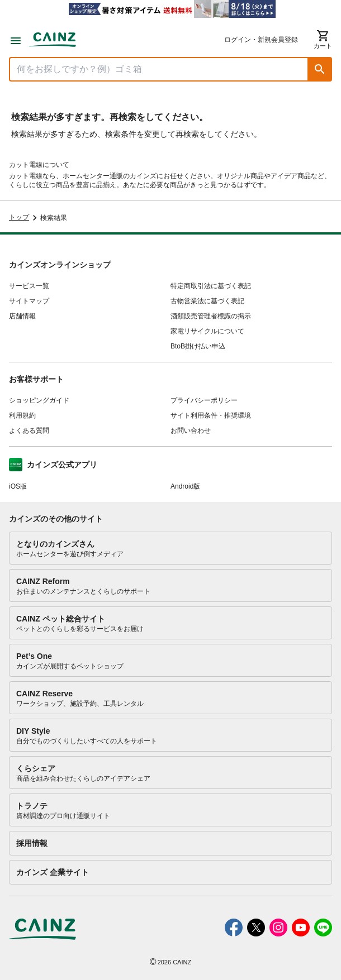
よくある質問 (29, 431)
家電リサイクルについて (207, 331)
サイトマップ (29, 301)
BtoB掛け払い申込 (198, 346)
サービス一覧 (29, 286)
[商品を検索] (159, 69)
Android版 (185, 486)
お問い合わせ (191, 431)
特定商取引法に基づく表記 (211, 286)
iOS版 (18, 486)
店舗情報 (22, 316)
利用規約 (22, 415)
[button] (320, 69)
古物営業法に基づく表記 (207, 301)
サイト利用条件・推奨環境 (211, 415)
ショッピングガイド (39, 400)
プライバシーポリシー (204, 400)
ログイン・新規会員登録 (261, 40)
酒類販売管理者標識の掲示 (211, 316)
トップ (19, 217)
